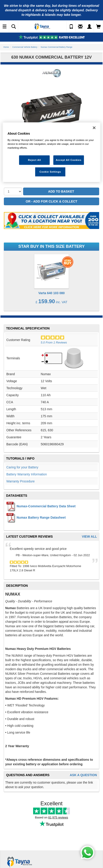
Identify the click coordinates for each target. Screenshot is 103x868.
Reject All (34, 160)
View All (89, 537)
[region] (51, 152)
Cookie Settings (50, 172)
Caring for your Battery (22, 467)
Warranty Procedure (21, 481)
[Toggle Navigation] (5, 27)
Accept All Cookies (69, 160)
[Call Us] (71, 27)
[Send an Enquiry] (80, 27)
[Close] (94, 128)
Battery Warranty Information (27, 474)
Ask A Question (83, 775)
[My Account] (89, 27)
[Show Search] (14, 27)
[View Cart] (98, 27)
